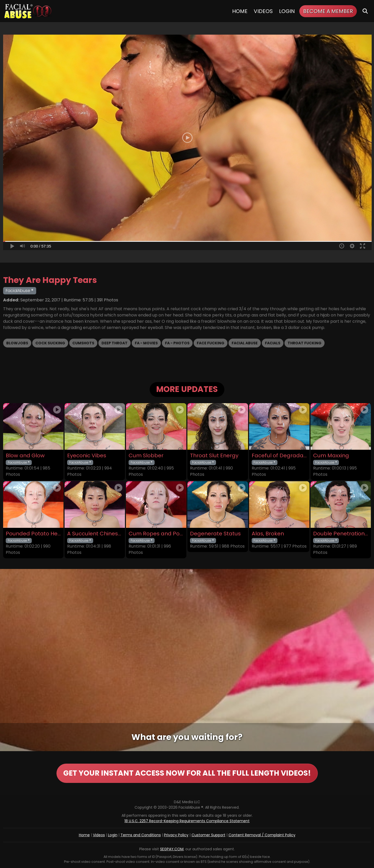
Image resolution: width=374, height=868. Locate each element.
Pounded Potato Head (33, 534)
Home (240, 11)
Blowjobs (17, 343)
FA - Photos (177, 343)
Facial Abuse (245, 343)
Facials (273, 343)
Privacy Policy (176, 835)
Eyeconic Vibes (87, 456)
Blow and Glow (25, 456)
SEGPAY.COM (172, 849)
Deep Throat (115, 343)
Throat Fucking (305, 343)
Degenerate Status (215, 534)
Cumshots (83, 343)
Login (287, 11)
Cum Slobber (146, 456)
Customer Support (208, 835)
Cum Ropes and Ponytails (156, 534)
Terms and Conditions (141, 835)
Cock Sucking (50, 343)
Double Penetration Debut (341, 534)
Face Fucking (211, 343)
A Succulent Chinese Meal (95, 534)
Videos (263, 11)
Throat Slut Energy (214, 456)
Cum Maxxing (331, 456)
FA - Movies (146, 343)
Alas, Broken (268, 534)
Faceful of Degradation (279, 456)
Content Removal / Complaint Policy (262, 835)
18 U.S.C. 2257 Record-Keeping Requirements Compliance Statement (187, 821)
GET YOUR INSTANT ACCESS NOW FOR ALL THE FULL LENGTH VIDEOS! (187, 773)
